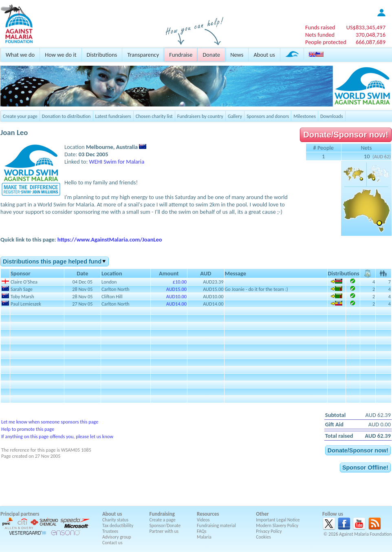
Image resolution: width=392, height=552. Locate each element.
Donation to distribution (66, 116)
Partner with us (164, 531)
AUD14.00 (176, 304)
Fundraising (162, 514)
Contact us (112, 543)
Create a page (163, 520)
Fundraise (181, 55)
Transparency (143, 55)
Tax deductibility (118, 525)
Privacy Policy (269, 531)
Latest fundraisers (113, 116)
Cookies (263, 537)
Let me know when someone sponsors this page (50, 422)
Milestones (305, 116)
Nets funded (320, 35)
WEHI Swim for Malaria (117, 162)
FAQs (202, 531)
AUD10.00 (176, 296)
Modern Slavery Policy (277, 525)
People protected (326, 42)
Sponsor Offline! (365, 468)
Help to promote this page (28, 429)
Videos (203, 520)
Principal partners (20, 514)
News (237, 55)
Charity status (115, 520)
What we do (20, 55)
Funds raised (320, 27)
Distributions (102, 55)
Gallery (235, 116)
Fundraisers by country (200, 116)
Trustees (110, 531)
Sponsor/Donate (165, 525)
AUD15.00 (176, 289)
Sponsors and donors (268, 116)
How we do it (61, 55)
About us (264, 55)
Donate (211, 55)
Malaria (204, 537)
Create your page (20, 116)
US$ (366, 27)
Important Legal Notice (278, 520)
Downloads (332, 116)
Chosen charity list (154, 116)
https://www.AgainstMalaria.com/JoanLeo (110, 239)
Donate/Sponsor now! (346, 135)
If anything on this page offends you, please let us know (57, 436)
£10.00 (180, 282)
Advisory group (117, 537)
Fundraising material (216, 525)
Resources (208, 514)
